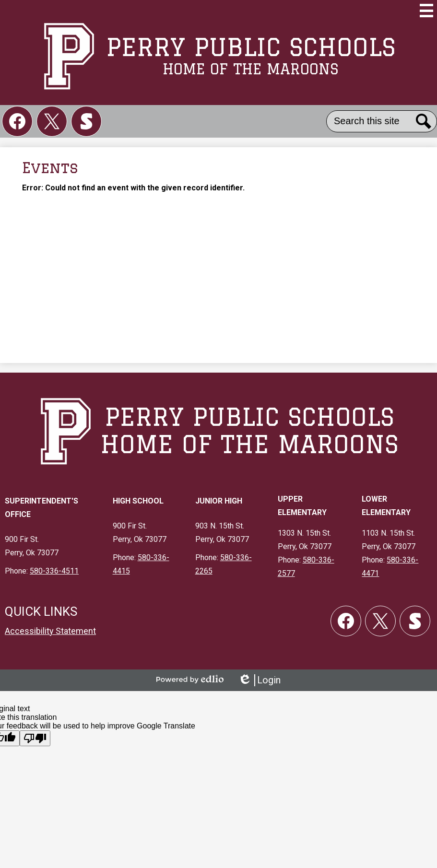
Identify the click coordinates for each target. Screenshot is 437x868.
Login (259, 680)
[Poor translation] (35, 738)
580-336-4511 (54, 571)
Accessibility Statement (50, 631)
